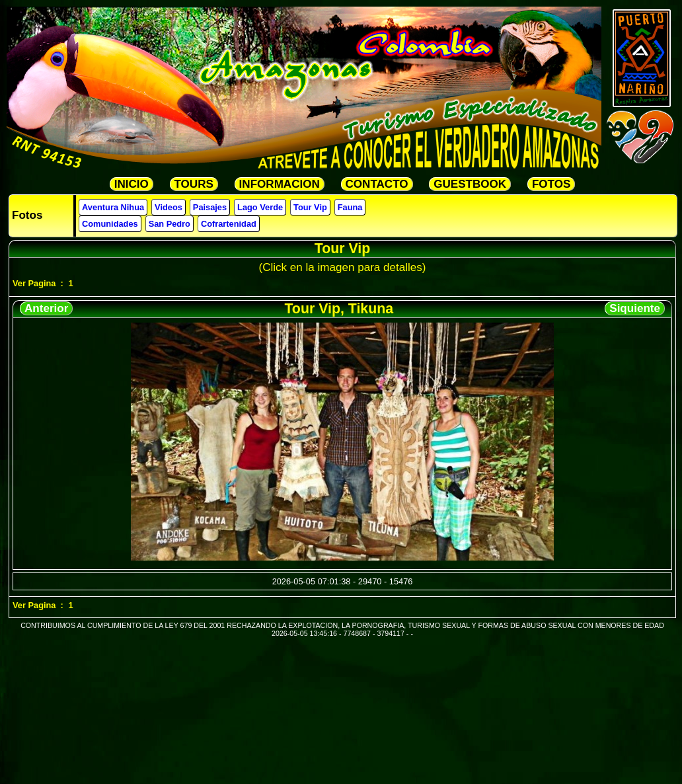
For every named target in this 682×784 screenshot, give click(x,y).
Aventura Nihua (113, 207)
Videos (169, 207)
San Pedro (170, 224)
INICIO (132, 184)
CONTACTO (377, 184)
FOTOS (551, 184)
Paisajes (210, 207)
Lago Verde (260, 207)
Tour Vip (310, 207)
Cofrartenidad (229, 224)
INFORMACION (280, 184)
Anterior (46, 308)
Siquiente (635, 308)
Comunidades (110, 224)
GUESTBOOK (470, 184)
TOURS (194, 184)
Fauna (350, 207)
